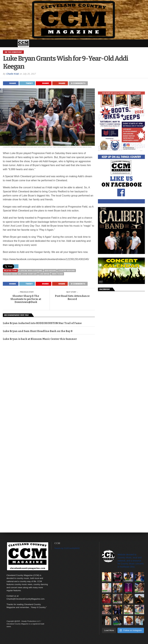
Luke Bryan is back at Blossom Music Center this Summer (40, 339)
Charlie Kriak (13, 74)
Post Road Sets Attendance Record (72, 297)
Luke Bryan (44, 274)
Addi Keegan (50, 271)
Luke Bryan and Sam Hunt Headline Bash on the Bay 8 (38, 331)
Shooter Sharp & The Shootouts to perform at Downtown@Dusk (26, 299)
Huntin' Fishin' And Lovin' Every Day (20, 274)
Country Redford (66, 271)
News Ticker (57, 274)
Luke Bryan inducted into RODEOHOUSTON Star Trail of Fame (42, 323)
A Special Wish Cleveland (31, 271)
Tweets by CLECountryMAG (67, 548)
